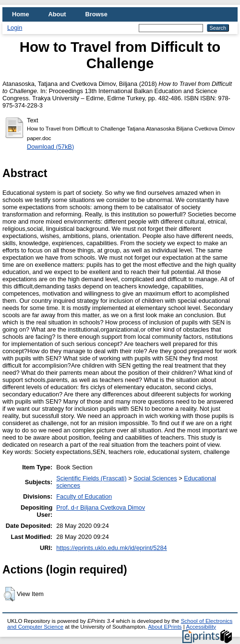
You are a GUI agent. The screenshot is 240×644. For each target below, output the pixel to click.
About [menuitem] (57, 14)
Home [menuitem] (21, 14)
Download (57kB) (50, 147)
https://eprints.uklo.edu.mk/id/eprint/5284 (111, 548)
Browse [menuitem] (96, 14)
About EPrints (165, 627)
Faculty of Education (84, 496)
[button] (9, 594)
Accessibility (201, 627)
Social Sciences (155, 478)
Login (15, 28)
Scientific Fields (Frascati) (91, 478)
